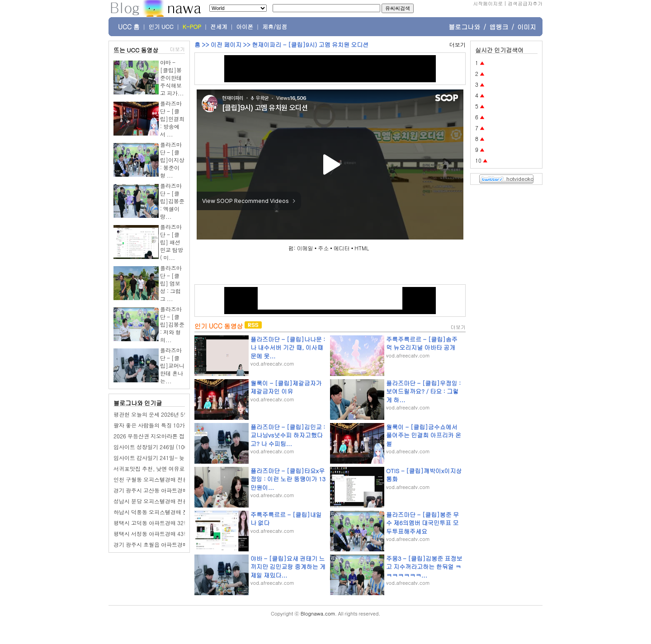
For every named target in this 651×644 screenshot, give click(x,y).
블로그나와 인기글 (138, 403)
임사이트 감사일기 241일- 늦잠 (152, 458)
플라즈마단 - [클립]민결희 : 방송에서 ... (172, 119)
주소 (323, 248)
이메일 (305, 248)
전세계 (219, 27)
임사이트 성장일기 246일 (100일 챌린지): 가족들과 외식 (182, 447)
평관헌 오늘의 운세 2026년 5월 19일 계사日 (167, 414)
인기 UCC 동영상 (219, 326)
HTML (362, 248)
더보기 (177, 49)
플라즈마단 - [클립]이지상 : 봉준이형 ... (172, 160)
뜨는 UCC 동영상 (136, 50)
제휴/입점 (275, 27)
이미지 (527, 27)
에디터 (342, 248)
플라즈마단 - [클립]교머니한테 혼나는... (172, 365)
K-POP (192, 27)
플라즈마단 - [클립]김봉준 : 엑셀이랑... (172, 201)
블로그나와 (464, 27)
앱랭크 (499, 27)
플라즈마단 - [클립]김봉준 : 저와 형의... (172, 324)
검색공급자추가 (525, 3)
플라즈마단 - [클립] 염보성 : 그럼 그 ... (171, 283)
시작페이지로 (488, 3)
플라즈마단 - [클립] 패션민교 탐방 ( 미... (172, 242)
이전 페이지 (226, 45)
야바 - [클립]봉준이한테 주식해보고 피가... (172, 78)
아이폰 (245, 27)
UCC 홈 (129, 27)
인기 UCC (161, 27)
